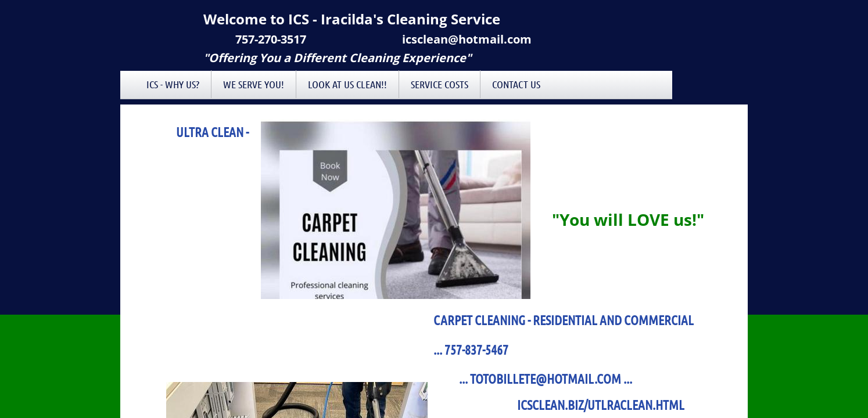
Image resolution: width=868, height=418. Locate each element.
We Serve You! (254, 84)
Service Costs (440, 84)
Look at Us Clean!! (347, 84)
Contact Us (516, 84)
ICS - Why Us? (173, 84)
